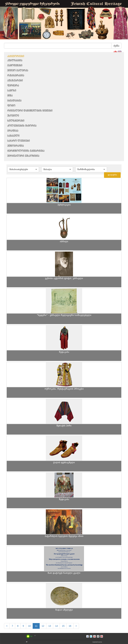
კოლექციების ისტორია (22, 126)
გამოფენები (15, 66)
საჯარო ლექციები (19, 141)
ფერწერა (13, 86)
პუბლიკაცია (15, 61)
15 (63, 626)
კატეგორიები (16, 56)
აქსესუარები (15, 81)
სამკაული (13, 136)
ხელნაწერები (16, 121)
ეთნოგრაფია (16, 146)
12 (43, 626)
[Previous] (7, 626)
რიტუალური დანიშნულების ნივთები (30, 111)
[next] (76, 626)
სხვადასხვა (14, 101)
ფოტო (11, 106)
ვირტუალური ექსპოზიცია (23, 156)
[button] (23, 169)
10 (29, 626)
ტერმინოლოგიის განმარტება (26, 151)
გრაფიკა (13, 131)
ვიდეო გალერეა (18, 71)
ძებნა (116, 46)
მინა (10, 96)
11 (36, 626)
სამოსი (12, 91)
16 (70, 626)
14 (56, 626)
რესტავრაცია (16, 76)
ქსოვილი (13, 116)
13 (50, 626)
